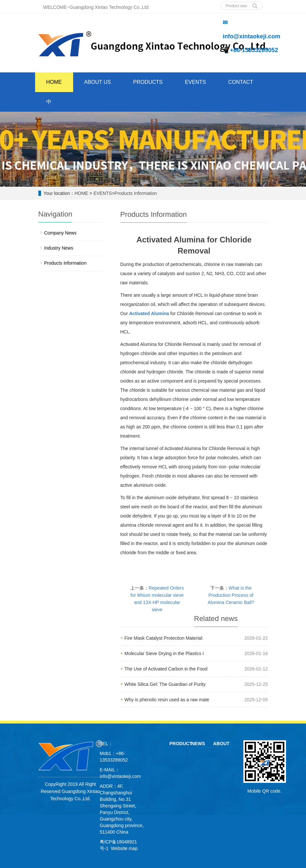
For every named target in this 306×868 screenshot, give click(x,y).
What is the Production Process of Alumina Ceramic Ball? (231, 595)
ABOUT (221, 744)
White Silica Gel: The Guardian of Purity (165, 684)
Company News (61, 233)
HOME (54, 82)
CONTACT (241, 82)
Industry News (59, 248)
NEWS (198, 744)
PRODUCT (181, 744)
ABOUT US (98, 82)
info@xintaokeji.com (120, 776)
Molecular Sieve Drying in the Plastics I (164, 653)
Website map (124, 848)
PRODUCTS (148, 82)
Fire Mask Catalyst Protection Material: (164, 638)
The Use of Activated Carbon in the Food (166, 669)
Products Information (136, 193)
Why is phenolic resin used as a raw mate (167, 700)
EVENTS (195, 82)
